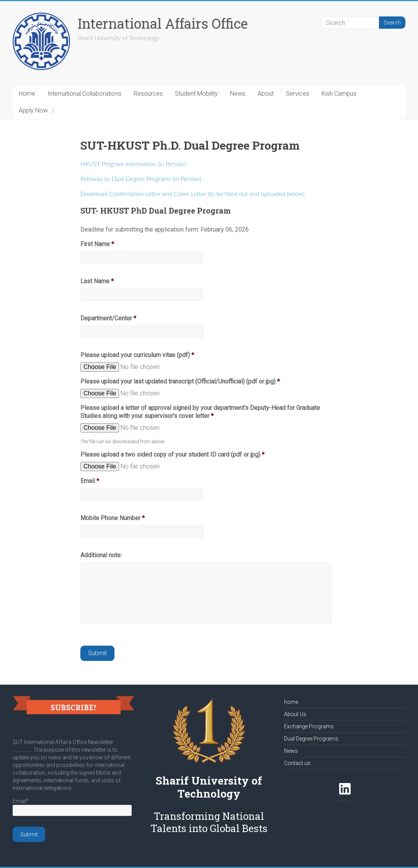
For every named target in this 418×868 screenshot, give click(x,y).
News (238, 94)
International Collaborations (84, 94)
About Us (295, 714)
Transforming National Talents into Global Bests (209, 822)
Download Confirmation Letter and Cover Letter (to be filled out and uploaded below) (192, 193)
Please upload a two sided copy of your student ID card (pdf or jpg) (172, 454)
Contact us (297, 763)
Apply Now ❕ (38, 110)
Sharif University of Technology (209, 787)
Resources (148, 94)
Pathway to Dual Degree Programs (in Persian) (141, 179)
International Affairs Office (163, 23)
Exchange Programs (309, 726)
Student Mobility (196, 94)
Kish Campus (339, 94)
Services (298, 94)
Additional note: (101, 555)
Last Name (97, 281)
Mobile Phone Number (113, 518)
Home (27, 94)
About (266, 94)
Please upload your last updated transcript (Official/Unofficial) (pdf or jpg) (180, 381)
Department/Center (108, 318)
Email (90, 481)
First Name (97, 244)
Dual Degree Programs (311, 739)
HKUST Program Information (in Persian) (133, 164)
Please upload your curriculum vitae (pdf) (137, 355)
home (291, 702)
